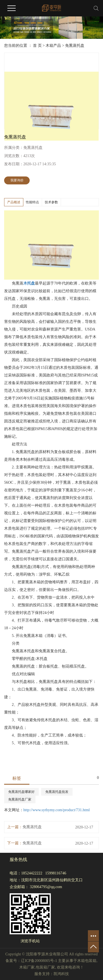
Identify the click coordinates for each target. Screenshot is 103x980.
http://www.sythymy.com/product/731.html (57, 810)
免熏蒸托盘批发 (57, 792)
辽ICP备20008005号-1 (39, 961)
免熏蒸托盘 (75, 46)
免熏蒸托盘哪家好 (21, 792)
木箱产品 (53, 46)
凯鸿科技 (61, 974)
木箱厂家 (27, 967)
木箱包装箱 (87, 961)
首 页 (37, 46)
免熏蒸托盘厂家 (20, 799)
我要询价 (17, 180)
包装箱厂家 (45, 967)
